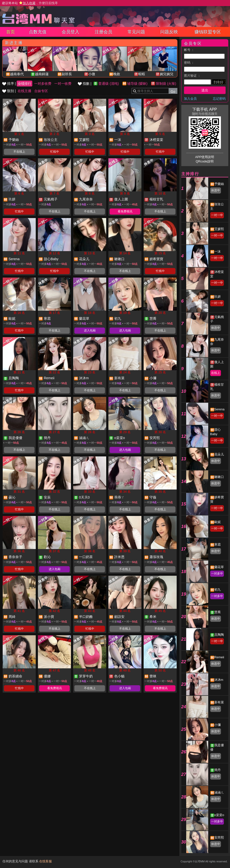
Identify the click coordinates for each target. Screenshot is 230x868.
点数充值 (38, 32)
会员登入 (70, 32)
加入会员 (190, 99)
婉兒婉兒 (167, 74)
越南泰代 (17, 74)
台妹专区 (41, 91)
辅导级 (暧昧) (137, 84)
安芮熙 (219, 837)
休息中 (216, 190)
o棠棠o (219, 815)
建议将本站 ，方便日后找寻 (30, 3)
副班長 (67, 74)
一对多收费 (43, 84)
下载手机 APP (205, 109)
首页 (11, 32)
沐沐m (219, 680)
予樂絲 (219, 184)
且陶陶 (219, 635)
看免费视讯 (125, 211)
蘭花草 (219, 567)
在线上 (216, 373)
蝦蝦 (142, 74)
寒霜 (218, 544)
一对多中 (217, 574)
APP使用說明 (205, 157)
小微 (92, 74)
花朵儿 (219, 454)
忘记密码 (219, 99)
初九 (218, 590)
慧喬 (218, 612)
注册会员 (103, 32)
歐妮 (218, 522)
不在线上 (19, 152)
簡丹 (218, 770)
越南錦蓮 (42, 74)
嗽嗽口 (219, 477)
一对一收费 (63, 84)
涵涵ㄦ (219, 792)
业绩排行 (24, 84)
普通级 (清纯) (109, 84)
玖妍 (218, 297)
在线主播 (24, 91)
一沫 (218, 251)
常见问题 (136, 32)
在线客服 (46, 861)
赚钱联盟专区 (208, 32)
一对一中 (217, 215)
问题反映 (169, 32)
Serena (219, 409)
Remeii (219, 657)
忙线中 (55, 152)
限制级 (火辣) (166, 84)
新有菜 (219, 702)
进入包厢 (90, 330)
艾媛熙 (219, 229)
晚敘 (117, 74)
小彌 (218, 725)
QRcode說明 (205, 161)
